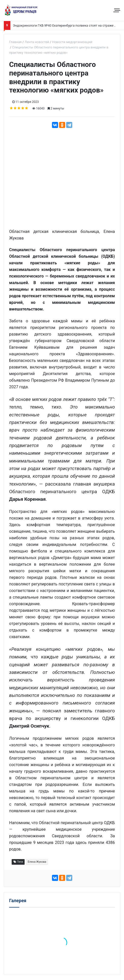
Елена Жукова (37, 862)
